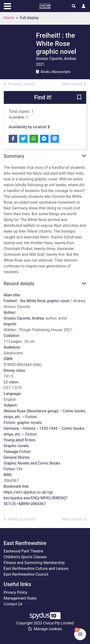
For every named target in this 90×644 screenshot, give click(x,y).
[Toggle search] (74, 6)
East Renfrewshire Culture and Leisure (36, 569)
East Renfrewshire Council (26, 574)
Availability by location (29, 127)
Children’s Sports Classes (25, 557)
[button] (79, 98)
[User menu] (84, 6)
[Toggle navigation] (7, 6)
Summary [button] (14, 156)
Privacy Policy (15, 592)
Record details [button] (19, 284)
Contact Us (13, 604)
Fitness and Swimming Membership (34, 563)
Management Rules (20, 598)
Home (9, 18)
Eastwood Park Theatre (23, 551)
